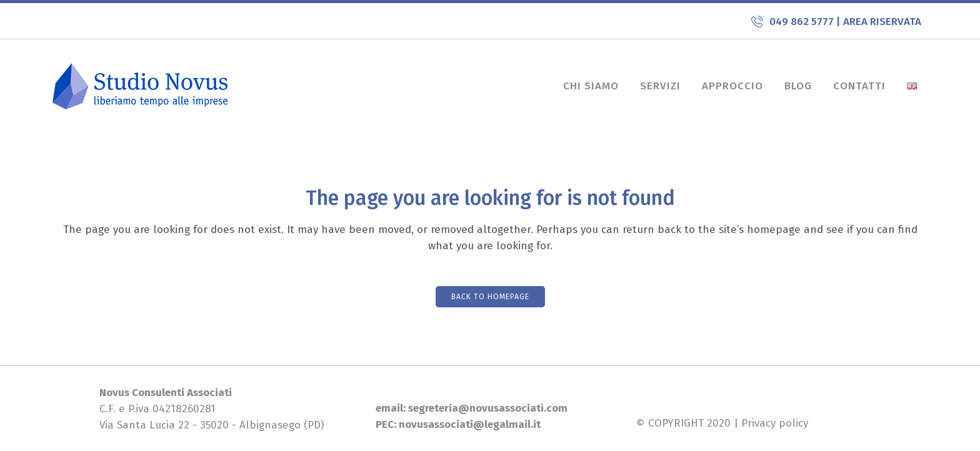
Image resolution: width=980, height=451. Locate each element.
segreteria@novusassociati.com (487, 408)
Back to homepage (490, 297)
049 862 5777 (803, 22)
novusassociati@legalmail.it (470, 424)
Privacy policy (775, 423)
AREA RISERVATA (882, 22)
